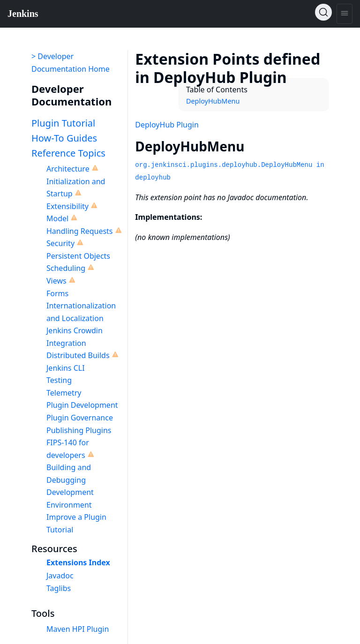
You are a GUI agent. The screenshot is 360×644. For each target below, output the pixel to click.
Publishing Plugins (79, 430)
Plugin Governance (80, 418)
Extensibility (67, 206)
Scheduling (66, 268)
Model (57, 218)
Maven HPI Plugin (78, 629)
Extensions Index (78, 562)
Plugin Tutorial (63, 123)
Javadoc (60, 576)
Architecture (68, 169)
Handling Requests (80, 231)
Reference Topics (68, 153)
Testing (59, 380)
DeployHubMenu (213, 101)
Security (60, 243)
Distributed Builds (78, 355)
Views (56, 281)
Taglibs (59, 588)
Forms (57, 293)
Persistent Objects (78, 256)
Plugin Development (82, 405)
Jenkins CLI (66, 368)
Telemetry (64, 393)
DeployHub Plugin (167, 125)
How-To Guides (64, 138)
